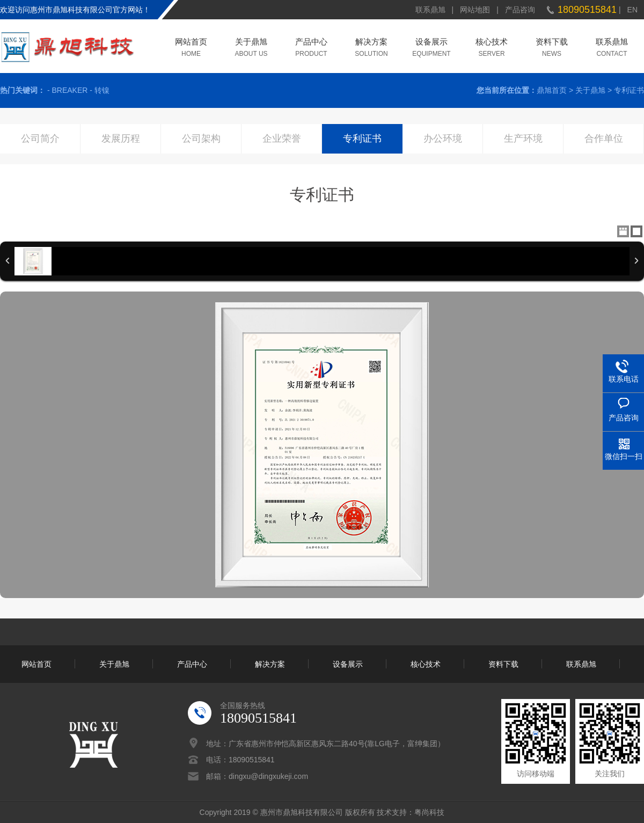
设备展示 (431, 43)
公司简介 (40, 139)
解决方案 (371, 43)
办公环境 (443, 139)
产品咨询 (520, 10)
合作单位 (604, 139)
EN (632, 10)
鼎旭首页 (552, 90)
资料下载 (552, 43)
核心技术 (492, 43)
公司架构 (201, 139)
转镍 (102, 90)
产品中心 (311, 43)
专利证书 (629, 90)
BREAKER (69, 90)
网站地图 (475, 10)
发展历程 (121, 139)
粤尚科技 (429, 812)
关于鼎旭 (251, 43)
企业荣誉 (282, 139)
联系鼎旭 (430, 10)
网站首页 (191, 43)
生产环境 (523, 139)
